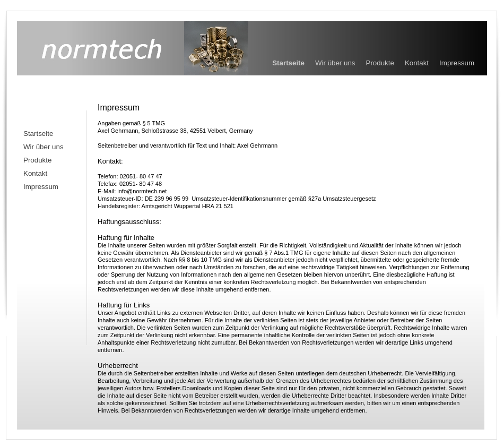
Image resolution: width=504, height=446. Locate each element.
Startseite (288, 63)
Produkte (380, 63)
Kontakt (417, 63)
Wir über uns (335, 63)
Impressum (457, 63)
